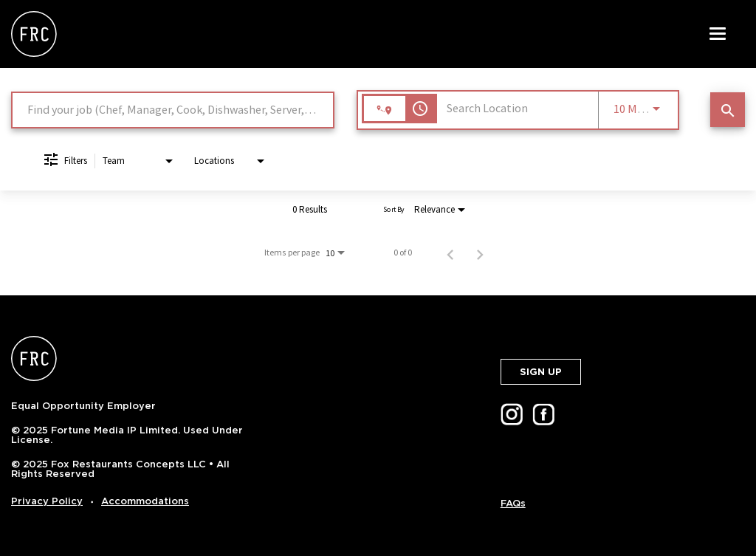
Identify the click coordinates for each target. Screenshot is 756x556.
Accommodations (145, 501)
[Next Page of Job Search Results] (480, 253)
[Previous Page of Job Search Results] (450, 253)
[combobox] (173, 110)
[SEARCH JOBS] (728, 110)
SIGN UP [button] (541, 372)
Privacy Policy (47, 501)
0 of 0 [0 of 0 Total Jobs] (403, 253)
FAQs (513, 503)
